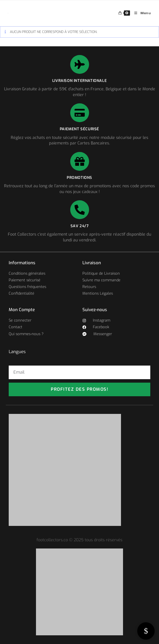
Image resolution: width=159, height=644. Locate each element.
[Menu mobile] (141, 13)
